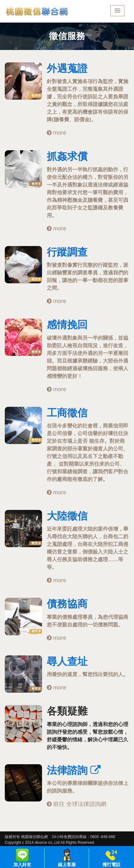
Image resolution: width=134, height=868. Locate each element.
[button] (117, 11)
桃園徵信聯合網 (37, 11)
